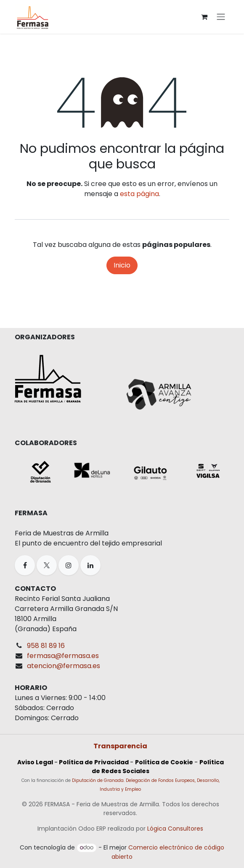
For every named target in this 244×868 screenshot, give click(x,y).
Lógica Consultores (175, 829)
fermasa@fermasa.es (63, 656)
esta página (139, 194)
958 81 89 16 (46, 646)
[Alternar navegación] (221, 17)
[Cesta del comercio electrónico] (204, 17)
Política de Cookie (164, 762)
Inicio (122, 265)
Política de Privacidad (94, 762)
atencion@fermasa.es (64, 666)
